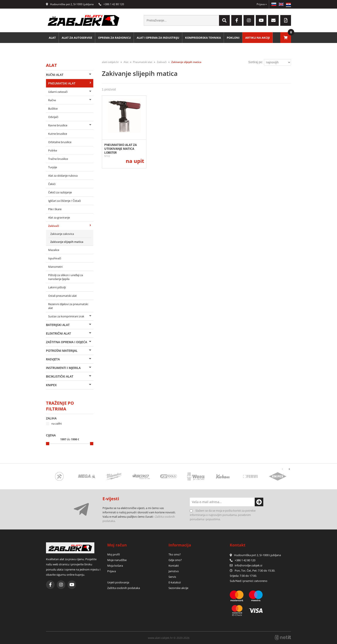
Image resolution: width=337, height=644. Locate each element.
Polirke (53, 150)
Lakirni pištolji (57, 287)
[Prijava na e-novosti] (259, 502)
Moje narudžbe (117, 560)
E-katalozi (175, 582)
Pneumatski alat (62, 83)
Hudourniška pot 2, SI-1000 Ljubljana (70, 4)
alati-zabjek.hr (110, 62)
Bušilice (53, 109)
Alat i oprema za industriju (158, 38)
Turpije (53, 167)
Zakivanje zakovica (62, 234)
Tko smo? (175, 554)
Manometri (55, 267)
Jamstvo (174, 571)
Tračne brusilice (58, 159)
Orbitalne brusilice (60, 142)
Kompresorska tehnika (203, 38)
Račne (52, 100)
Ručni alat (55, 75)
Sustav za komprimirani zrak (66, 316)
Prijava (262, 4)
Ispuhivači (55, 258)
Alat (52, 38)
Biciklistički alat (60, 376)
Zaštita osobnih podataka (124, 588)
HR (288, 4)
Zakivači (54, 226)
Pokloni (233, 38)
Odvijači (53, 117)
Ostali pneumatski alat (62, 296)
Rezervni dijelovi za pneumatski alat (68, 306)
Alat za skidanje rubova (63, 176)
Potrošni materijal (62, 351)
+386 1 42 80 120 (111, 4)
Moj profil (113, 554)
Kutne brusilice (58, 134)
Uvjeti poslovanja (118, 582)
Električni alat (58, 333)
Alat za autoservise (77, 38)
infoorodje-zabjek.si (248, 565)
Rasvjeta (53, 359)
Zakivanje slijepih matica (67, 242)
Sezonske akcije (178, 588)
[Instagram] (249, 20)
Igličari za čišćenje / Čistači (64, 201)
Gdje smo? (175, 560)
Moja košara (115, 566)
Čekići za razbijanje (60, 192)
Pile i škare (55, 209)
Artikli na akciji (257, 38)
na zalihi (57, 424)
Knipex (51, 385)
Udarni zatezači (58, 92)
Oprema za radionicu (114, 38)
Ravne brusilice (58, 125)
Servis (172, 577)
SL (274, 4)
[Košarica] (286, 38)
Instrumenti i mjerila (63, 368)
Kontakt (174, 566)
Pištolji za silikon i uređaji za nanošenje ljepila (66, 277)
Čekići (52, 184)
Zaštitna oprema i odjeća (67, 342)
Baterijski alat (58, 325)
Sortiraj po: (256, 62)
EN (281, 4)
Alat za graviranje (59, 217)
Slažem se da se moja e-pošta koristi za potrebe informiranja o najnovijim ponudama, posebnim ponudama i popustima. (223, 515)
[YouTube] (261, 20)
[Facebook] (237, 20)
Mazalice (54, 250)
